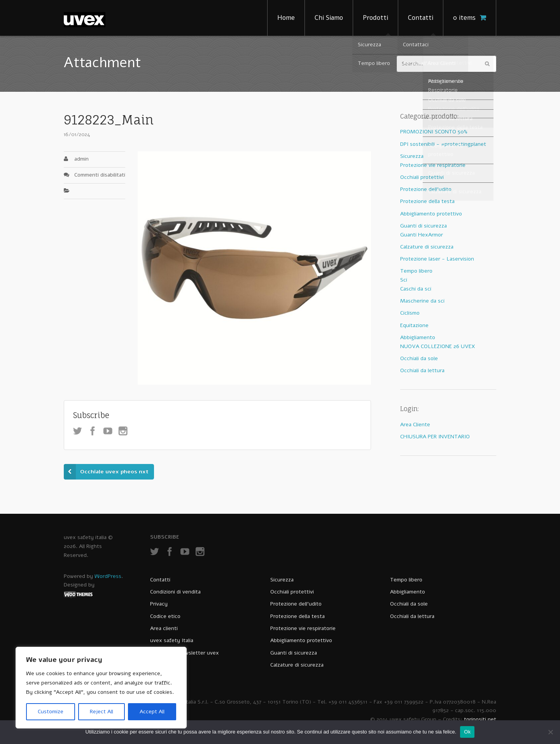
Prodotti (375, 18)
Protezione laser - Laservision (437, 259)
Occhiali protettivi (422, 177)
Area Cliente (415, 425)
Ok (467, 732)
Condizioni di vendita (175, 592)
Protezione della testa (427, 201)
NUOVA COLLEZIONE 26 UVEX (438, 346)
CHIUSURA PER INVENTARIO (435, 437)
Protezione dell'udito (426, 189)
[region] (101, 688)
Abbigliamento (418, 337)
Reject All (101, 712)
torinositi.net (480, 719)
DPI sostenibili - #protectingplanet (443, 144)
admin (81, 159)
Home (286, 18)
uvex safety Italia (172, 640)
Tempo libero (416, 271)
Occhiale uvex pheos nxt (114, 472)
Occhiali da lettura (422, 370)
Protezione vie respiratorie (433, 165)
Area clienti (164, 628)
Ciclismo (410, 313)
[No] (550, 732)
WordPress (108, 576)
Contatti (421, 18)
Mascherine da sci (422, 301)
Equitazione (414, 325)
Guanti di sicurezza (423, 226)
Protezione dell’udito (296, 604)
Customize (51, 712)
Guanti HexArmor (422, 235)
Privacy (159, 604)
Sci (404, 280)
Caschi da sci (416, 289)
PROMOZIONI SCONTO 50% (434, 132)
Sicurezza (412, 156)
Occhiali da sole (419, 358)
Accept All (152, 712)
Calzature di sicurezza (427, 247)
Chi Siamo (329, 18)
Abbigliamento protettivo (431, 214)
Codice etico (165, 616)
